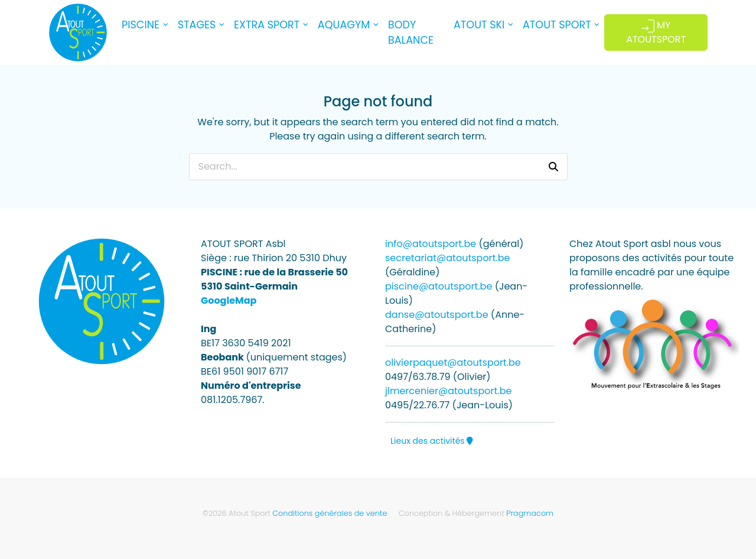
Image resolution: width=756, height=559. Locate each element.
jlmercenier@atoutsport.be (448, 391)
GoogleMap (229, 300)
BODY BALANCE (411, 32)
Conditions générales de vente (330, 513)
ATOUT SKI (479, 25)
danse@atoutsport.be (437, 315)
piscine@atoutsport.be (439, 286)
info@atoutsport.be (431, 244)
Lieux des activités (432, 441)
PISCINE (141, 25)
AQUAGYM (344, 25)
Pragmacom (530, 513)
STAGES (197, 25)
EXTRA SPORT (267, 25)
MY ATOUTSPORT (656, 32)
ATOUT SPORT (557, 25)
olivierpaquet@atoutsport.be (453, 363)
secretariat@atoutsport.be (448, 258)
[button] (553, 167)
